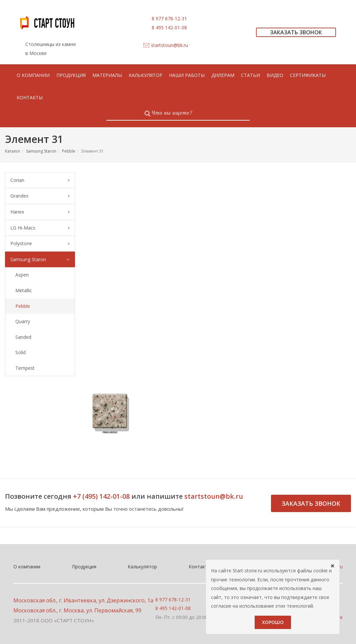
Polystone (40, 244)
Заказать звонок (311, 503)
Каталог (13, 151)
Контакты (200, 567)
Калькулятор (142, 567)
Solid (20, 352)
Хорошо (273, 622)
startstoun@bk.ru (169, 45)
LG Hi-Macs (40, 228)
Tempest (25, 368)
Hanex (40, 212)
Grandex (40, 196)
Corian (40, 180)
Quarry (23, 321)
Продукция (84, 567)
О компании (27, 567)
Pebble (69, 151)
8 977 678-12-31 (169, 18)
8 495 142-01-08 (169, 27)
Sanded (23, 337)
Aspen (22, 275)
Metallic (24, 290)
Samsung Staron (41, 151)
